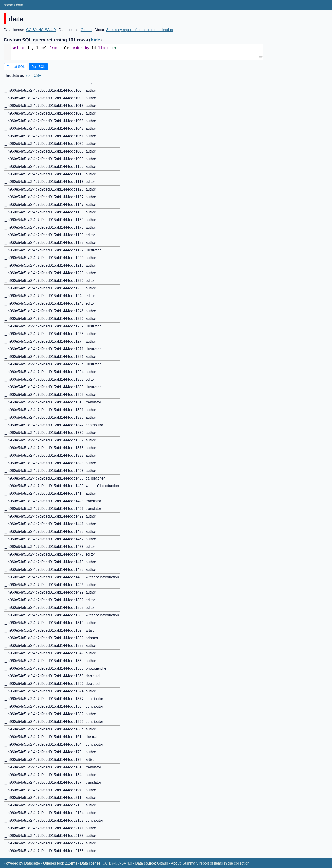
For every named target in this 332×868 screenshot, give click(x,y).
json (28, 75)
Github (86, 30)
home (8, 5)
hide (96, 40)
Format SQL (16, 67)
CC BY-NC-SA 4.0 (41, 30)
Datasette (32, 863)
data (19, 5)
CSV (37, 75)
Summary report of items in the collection (139, 30)
